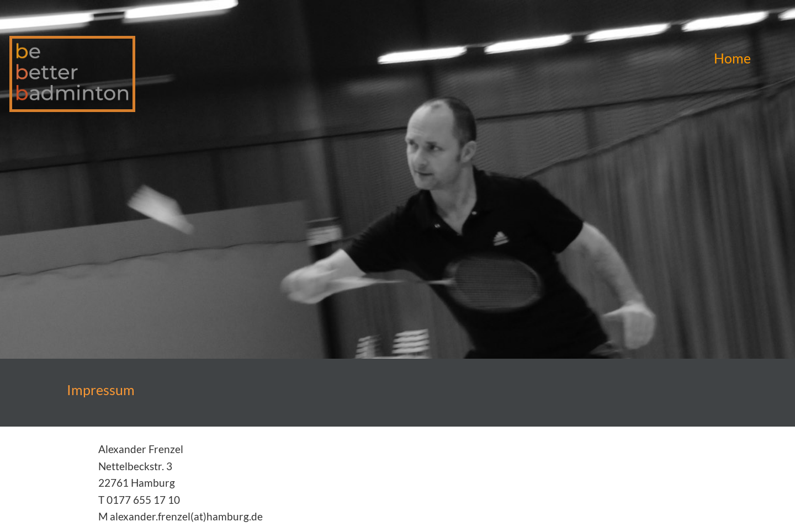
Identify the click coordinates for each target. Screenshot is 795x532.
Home (732, 58)
